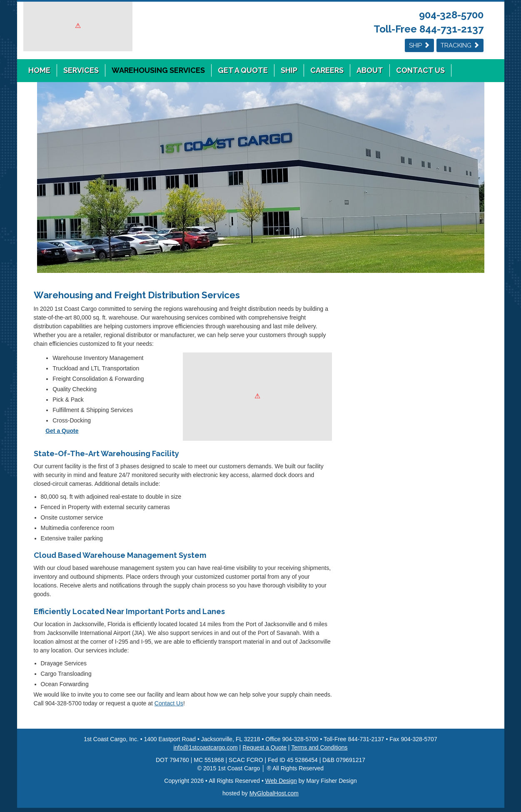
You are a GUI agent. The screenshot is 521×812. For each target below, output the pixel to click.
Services (81, 70)
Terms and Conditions (319, 747)
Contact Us (420, 70)
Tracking (460, 45)
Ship (419, 45)
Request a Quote (264, 747)
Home (39, 70)
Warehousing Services (158, 70)
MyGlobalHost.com (274, 793)
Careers (327, 70)
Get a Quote (243, 70)
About (370, 70)
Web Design (281, 781)
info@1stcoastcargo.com (205, 747)
